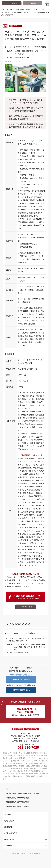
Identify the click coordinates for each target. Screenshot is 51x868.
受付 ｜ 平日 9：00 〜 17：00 (28, 753)
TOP (3, 10)
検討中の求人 (13, 3)
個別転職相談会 (21, 806)
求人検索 (11, 10)
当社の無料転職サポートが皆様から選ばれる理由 (27, 801)
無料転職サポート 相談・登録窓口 (20, 816)
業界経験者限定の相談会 (22, 695)
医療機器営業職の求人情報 (27, 10)
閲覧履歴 (33, 3)
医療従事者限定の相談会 (22, 684)
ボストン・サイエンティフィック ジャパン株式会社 (24, 636)
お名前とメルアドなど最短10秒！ (28, 597)
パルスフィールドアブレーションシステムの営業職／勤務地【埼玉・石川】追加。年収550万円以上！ (25, 643)
